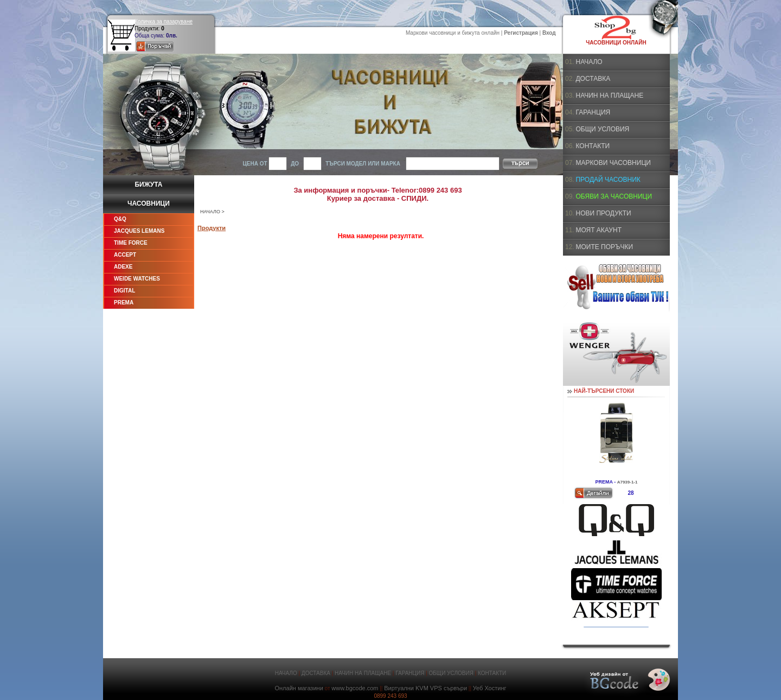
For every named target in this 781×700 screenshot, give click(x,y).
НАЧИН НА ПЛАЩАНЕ (609, 96)
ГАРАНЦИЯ (593, 112)
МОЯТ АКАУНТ (598, 230)
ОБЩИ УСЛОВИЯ (602, 129)
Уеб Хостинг (490, 688)
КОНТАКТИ (593, 146)
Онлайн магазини (299, 688)
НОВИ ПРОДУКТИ (603, 213)
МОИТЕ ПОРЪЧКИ (604, 247)
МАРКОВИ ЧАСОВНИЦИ (613, 163)
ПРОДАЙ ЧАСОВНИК (608, 180)
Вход (549, 33)
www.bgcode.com (355, 688)
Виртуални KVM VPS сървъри (425, 688)
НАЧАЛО (210, 212)
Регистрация (521, 33)
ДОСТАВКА (593, 79)
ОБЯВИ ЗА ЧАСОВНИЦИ (614, 196)
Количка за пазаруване (164, 21)
